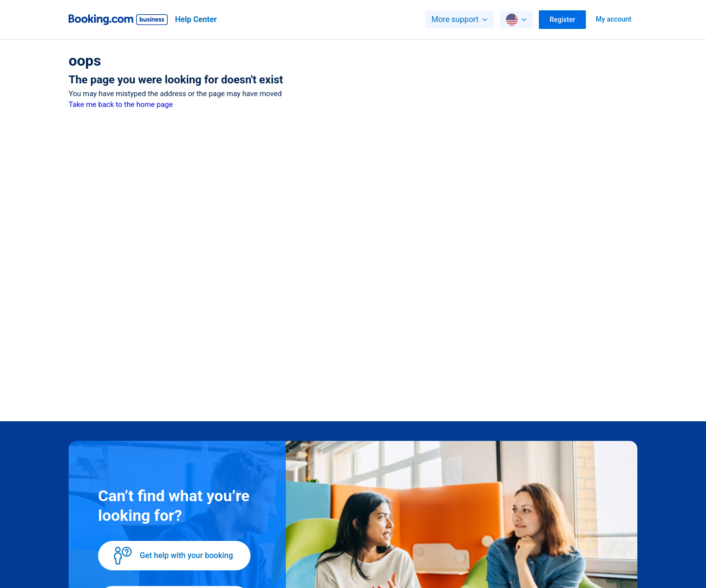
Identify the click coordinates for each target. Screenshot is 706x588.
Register (562, 20)
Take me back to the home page (121, 104)
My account (614, 19)
